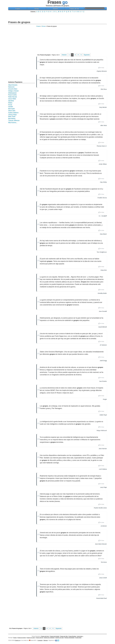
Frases (18, 9)
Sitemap (46, 640)
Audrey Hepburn (13, 113)
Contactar (40, 640)
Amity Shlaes (103, 164)
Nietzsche (11, 87)
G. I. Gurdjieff (103, 216)
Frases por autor (31, 638)
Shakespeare (12, 93)
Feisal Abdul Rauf (102, 598)
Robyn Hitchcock (102, 430)
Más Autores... (13, 123)
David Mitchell (103, 327)
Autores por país (60, 638)
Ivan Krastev (103, 381)
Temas (37, 9)
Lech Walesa (103, 469)
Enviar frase (78, 638)
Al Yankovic (103, 345)
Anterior (64, 55)
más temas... (80, 636)
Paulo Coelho (12, 95)
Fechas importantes (69, 638)
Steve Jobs (12, 111)
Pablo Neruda (13, 97)
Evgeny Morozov (102, 71)
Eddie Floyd (103, 415)
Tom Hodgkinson (102, 252)
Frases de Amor (45, 636)
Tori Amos (104, 562)
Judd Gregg (103, 361)
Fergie (105, 399)
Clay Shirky (103, 182)
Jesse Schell (103, 578)
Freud (10, 105)
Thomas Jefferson (14, 120)
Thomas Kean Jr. (102, 146)
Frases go (17, 640)
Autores (55, 9)
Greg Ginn (104, 270)
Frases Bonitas (72, 636)
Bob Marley (12, 119)
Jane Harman (103, 449)
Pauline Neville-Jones (100, 508)
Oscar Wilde (12, 99)
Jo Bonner (104, 526)
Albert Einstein (13, 85)
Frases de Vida (64, 636)
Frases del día (74, 9)
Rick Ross (104, 89)
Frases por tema (22, 638)
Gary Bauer (103, 234)
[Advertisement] (57, 16)
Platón (10, 103)
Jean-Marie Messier (101, 544)
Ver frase (101, 68)
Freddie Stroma (102, 198)
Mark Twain (12, 117)
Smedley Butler (102, 293)
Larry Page (103, 487)
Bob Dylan (12, 109)
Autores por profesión (49, 638)
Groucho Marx (13, 89)
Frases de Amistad (55, 636)
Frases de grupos (19, 22)
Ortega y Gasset (13, 91)
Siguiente (87, 55)
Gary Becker (103, 107)
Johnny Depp (12, 115)
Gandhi (11, 107)
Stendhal (11, 101)
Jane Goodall (103, 311)
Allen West (104, 125)
